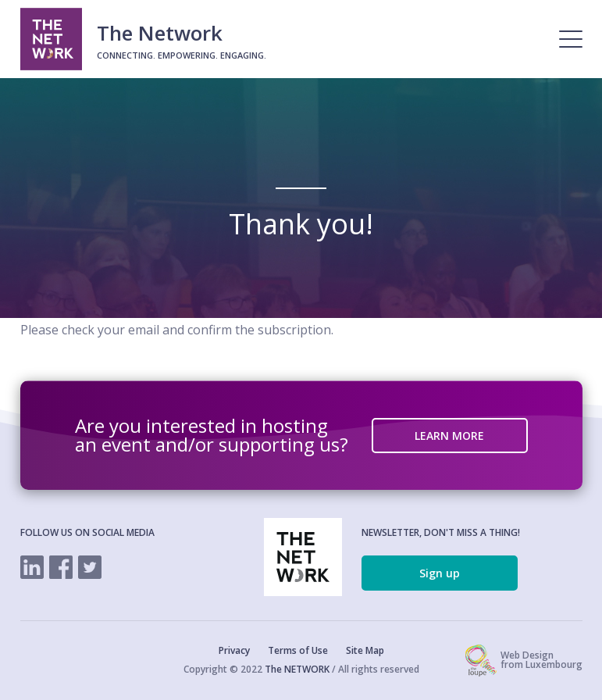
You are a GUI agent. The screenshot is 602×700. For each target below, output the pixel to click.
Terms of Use (298, 651)
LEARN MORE (449, 436)
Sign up (440, 573)
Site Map (365, 651)
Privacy (234, 651)
